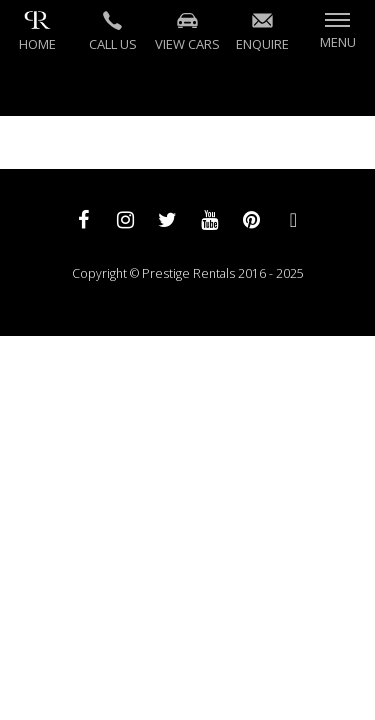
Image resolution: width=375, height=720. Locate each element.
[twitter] (168, 218)
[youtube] (210, 218)
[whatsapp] (294, 218)
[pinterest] (252, 218)
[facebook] (84, 218)
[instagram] (126, 218)
